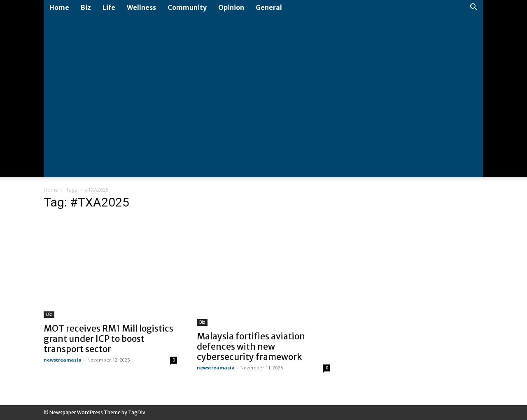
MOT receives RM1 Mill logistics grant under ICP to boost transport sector (108, 339)
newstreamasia (63, 360)
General (269, 7)
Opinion (231, 7)
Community (187, 7)
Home (59, 7)
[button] (473, 8)
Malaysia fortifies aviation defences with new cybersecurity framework (251, 347)
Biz (86, 7)
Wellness (141, 7)
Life (109, 7)
